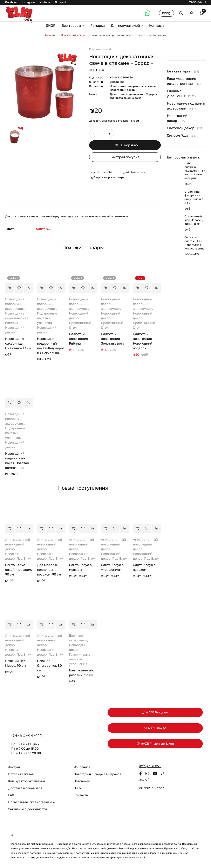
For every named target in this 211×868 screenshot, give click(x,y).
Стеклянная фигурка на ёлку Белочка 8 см (194, 197)
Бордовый (44, 229)
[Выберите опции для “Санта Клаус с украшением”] (105, 528)
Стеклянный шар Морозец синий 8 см (194, 220)
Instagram (28, 2)
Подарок (151, 94)
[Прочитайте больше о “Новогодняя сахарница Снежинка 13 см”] (10, 288)
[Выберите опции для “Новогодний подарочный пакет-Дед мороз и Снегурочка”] (42, 288)
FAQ (11, 795)
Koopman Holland (100, 49)
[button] (137, 288)
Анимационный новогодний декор (18, 544)
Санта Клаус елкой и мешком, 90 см (19, 570)
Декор (114, 94)
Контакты (81, 795)
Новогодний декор (73, 35)
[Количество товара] (102, 134)
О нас (78, 788)
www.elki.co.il (137, 858)
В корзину (130, 145)
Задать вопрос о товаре (109, 177)
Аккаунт (14, 767)
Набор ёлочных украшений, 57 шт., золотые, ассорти (195, 171)
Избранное (82, 767)
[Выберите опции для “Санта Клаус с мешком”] (74, 528)
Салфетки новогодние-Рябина (79, 339)
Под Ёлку (24, 559)
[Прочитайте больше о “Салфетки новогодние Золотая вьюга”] (105, 288)
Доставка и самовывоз (25, 788)
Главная (50, 35)
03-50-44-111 (197, 2)
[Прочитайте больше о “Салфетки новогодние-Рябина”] (74, 288)
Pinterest (60, 2)
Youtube (45, 2)
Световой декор (181, 128)
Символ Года (178, 135)
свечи (114, 98)
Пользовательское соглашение (32, 802)
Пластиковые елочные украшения (80, 659)
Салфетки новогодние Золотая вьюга (113, 339)
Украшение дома (130, 98)
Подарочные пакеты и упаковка (47, 318)
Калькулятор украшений (27, 781)
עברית (166, 13)
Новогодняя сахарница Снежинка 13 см (18, 343)
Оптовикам (82, 781)
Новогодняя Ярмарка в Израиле (97, 774)
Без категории (179, 71)
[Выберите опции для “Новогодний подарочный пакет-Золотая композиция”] (10, 403)
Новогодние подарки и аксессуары (133, 86)
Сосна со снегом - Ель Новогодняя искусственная (195, 243)
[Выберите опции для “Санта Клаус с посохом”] (137, 528)
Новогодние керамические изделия (17, 318)
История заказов (21, 774)
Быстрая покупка (125, 157)
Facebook (11, 2)
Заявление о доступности (28, 809)
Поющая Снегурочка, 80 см (49, 666)
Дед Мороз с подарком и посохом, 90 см (49, 570)
